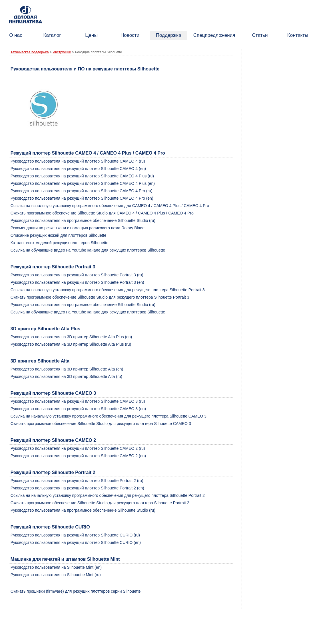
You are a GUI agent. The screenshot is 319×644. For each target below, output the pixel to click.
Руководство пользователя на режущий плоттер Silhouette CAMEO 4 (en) (78, 169)
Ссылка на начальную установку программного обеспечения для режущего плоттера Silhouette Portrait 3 (108, 290)
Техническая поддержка (30, 52)
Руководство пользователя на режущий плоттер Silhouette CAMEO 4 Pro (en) (82, 198)
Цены (91, 35)
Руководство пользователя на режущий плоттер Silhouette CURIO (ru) (75, 535)
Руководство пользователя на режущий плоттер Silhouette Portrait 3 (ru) (77, 275)
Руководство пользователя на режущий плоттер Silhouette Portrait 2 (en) (77, 488)
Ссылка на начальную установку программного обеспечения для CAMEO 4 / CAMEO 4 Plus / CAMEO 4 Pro (110, 206)
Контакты (298, 35)
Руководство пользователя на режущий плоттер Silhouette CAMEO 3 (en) (78, 409)
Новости (130, 35)
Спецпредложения (214, 35)
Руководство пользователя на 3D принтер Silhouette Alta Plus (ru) (71, 344)
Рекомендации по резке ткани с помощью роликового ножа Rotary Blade (78, 228)
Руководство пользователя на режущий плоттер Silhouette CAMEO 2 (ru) (78, 448)
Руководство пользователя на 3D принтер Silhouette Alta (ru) (66, 376)
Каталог (52, 35)
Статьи (260, 35)
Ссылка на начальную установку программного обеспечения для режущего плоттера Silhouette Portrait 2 (108, 495)
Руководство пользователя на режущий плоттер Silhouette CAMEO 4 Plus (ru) (82, 176)
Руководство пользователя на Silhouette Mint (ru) (56, 575)
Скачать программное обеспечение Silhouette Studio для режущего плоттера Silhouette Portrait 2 (100, 503)
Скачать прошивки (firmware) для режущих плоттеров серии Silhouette (76, 591)
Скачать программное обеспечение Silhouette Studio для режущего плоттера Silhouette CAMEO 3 (101, 424)
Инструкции (62, 52)
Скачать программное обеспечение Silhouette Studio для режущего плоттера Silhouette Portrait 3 (100, 297)
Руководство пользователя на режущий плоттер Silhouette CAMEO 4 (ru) (78, 161)
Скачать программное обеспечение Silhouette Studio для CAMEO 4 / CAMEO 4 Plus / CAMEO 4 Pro (102, 213)
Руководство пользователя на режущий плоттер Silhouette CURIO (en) (76, 542)
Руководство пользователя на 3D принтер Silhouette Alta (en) (67, 369)
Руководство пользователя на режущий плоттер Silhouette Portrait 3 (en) (77, 282)
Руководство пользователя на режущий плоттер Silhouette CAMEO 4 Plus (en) (83, 183)
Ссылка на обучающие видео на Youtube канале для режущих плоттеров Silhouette (88, 250)
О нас (16, 35)
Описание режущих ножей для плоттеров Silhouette (59, 235)
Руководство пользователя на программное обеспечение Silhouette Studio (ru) (83, 220)
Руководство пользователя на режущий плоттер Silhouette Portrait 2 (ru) (77, 481)
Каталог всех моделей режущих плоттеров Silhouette (60, 243)
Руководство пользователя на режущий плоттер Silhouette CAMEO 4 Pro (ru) (82, 191)
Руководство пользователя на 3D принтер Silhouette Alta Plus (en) (71, 337)
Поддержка (169, 35)
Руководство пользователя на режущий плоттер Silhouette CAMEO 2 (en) (78, 456)
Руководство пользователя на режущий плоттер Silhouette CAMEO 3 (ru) (78, 401)
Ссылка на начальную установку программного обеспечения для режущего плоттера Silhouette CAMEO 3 (109, 416)
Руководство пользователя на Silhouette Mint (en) (56, 567)
